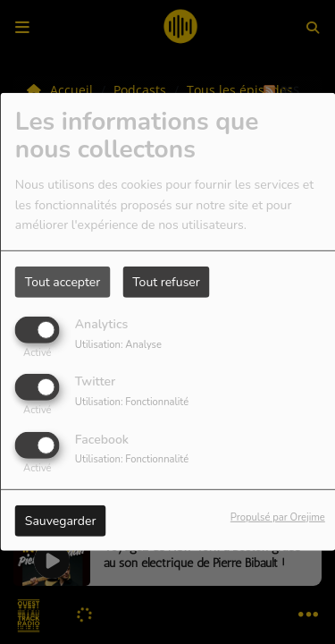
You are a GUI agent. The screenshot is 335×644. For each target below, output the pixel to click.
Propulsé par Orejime (278, 517)
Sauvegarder (61, 520)
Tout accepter (63, 282)
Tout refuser (166, 282)
